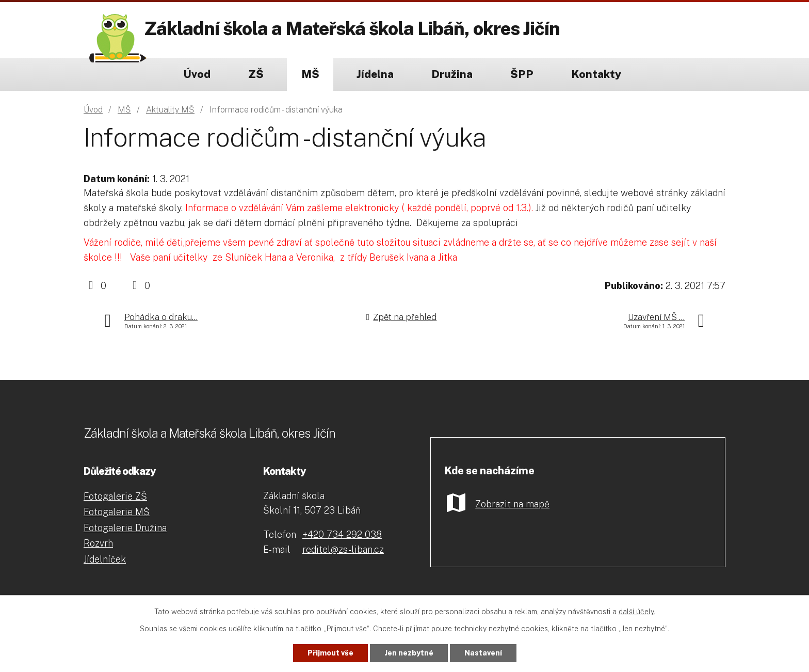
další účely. (637, 612)
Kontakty (596, 74)
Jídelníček (105, 559)
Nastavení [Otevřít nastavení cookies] (483, 653)
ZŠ (256, 74)
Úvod (197, 74)
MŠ (310, 74)
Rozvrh (98, 543)
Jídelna (375, 74)
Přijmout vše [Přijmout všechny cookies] (330, 653)
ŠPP (522, 74)
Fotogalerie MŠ (117, 512)
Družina (452, 74)
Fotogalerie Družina (125, 528)
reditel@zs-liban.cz (343, 549)
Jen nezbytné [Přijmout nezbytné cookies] (409, 653)
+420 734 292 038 (342, 534)
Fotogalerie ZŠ (115, 496)
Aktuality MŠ (170, 110)
